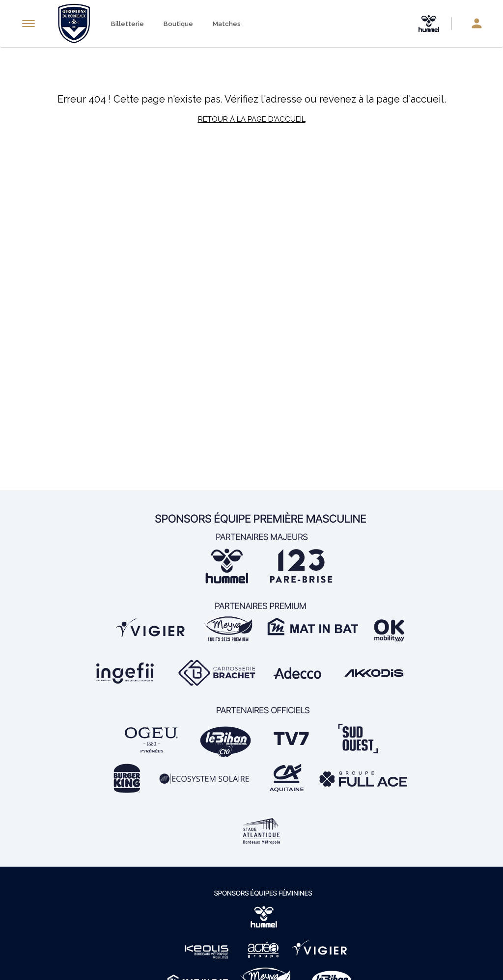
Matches (227, 24)
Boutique (178, 24)
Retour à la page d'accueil (252, 119)
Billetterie (127, 24)
